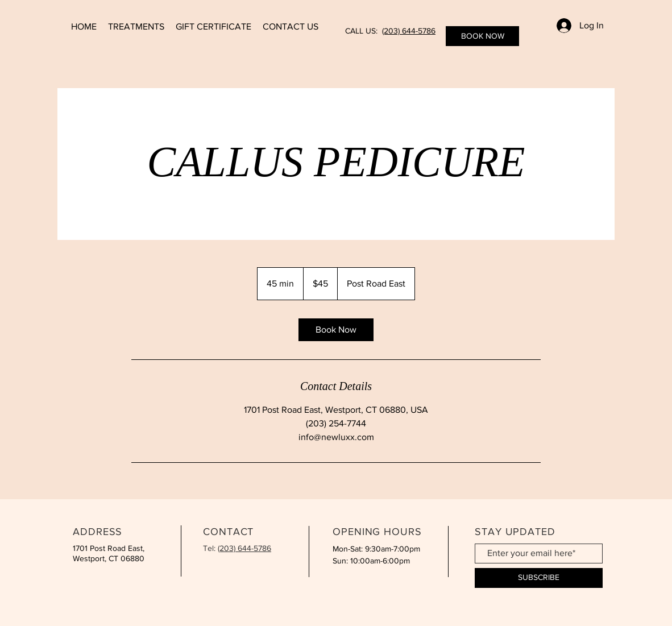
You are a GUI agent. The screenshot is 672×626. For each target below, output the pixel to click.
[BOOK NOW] (482, 36)
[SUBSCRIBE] (539, 578)
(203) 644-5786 (409, 31)
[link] (336, 330)
